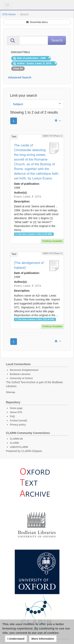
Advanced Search (20, 77)
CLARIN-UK (16, 439)
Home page (16, 408)
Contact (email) (18, 421)
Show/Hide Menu (37, 22)
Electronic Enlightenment (24, 370)
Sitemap (11, 392)
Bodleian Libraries (20, 374)
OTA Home (9, 14)
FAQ (12, 416)
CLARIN (14, 443)
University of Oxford (21, 378)
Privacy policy (18, 425)
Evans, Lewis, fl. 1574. (28, 197)
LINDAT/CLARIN (19, 447)
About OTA (16, 412)
